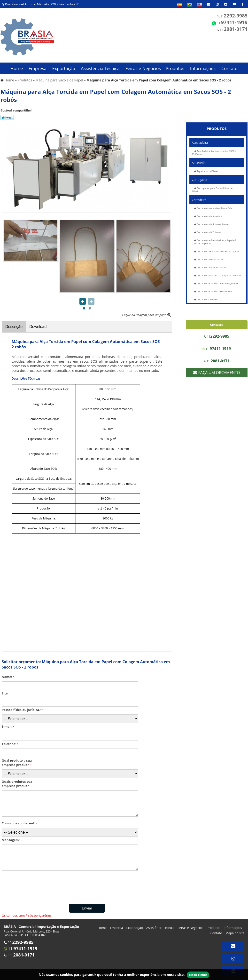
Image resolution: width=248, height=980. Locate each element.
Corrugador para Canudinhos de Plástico (212, 187)
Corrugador (200, 177)
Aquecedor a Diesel (207, 169)
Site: (5, 691)
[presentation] (31, 885)
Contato (229, 66)
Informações (203, 66)
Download (38, 324)
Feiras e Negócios (143, 66)
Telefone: (10, 741)
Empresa (38, 66)
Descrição (14, 324)
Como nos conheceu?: (20, 821)
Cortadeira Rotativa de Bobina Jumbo (217, 281)
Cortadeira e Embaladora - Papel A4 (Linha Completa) (214, 239)
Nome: (8, 674)
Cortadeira (199, 197)
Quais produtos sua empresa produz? (17, 781)
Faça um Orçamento (217, 370)
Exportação (64, 66)
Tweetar (7, 115)
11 (232, 16)
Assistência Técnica (100, 66)
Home (17, 66)
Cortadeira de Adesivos (209, 214)
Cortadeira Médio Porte (209, 257)
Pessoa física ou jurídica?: (23, 707)
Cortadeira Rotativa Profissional (214, 289)
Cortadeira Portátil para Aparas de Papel (219, 273)
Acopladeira (200, 140)
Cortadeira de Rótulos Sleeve (212, 222)
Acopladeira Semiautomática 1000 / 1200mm (214, 150)
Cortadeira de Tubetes (209, 230)
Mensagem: (12, 837)
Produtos (175, 66)
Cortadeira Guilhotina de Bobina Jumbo (218, 249)
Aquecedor (199, 160)
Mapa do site (235, 930)
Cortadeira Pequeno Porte (211, 265)
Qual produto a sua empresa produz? (17, 760)
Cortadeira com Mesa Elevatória (214, 206)
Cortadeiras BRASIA (207, 297)
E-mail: (8, 724)
